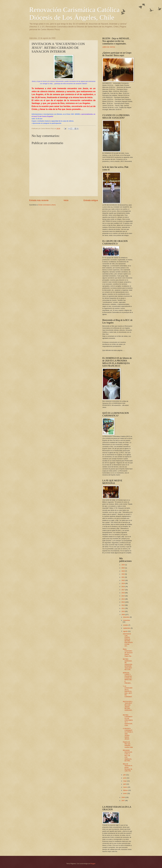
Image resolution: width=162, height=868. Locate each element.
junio (125, 778)
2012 (123, 605)
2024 (123, 568)
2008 (123, 797)
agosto (126, 631)
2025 (123, 565)
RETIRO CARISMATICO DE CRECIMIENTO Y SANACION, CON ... (128, 720)
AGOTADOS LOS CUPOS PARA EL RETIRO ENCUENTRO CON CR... (128, 640)
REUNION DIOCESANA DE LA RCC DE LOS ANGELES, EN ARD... (127, 756)
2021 (123, 577)
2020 (123, 580)
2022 (123, 574)
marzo (125, 787)
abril (125, 784)
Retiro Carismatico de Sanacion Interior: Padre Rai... (128, 653)
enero (125, 793)
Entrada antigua (91, 200)
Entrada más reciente (39, 200)
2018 (123, 587)
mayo (125, 781)
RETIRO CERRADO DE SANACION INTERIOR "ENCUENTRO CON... (127, 664)
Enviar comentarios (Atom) (47, 205)
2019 (123, 583)
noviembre (127, 620)
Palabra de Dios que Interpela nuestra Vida (128, 745)
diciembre (127, 617)
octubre (126, 625)
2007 (123, 801)
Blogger (93, 864)
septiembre (127, 628)
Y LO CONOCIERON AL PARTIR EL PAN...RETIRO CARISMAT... (128, 692)
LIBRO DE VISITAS (109, 47)
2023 (123, 571)
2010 (123, 611)
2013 (123, 602)
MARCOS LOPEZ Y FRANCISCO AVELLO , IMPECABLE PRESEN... (128, 678)
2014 (123, 599)
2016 (123, 593)
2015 (123, 596)
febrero (126, 790)
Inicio (66, 200)
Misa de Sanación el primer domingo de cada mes (127, 767)
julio (125, 775)
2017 (123, 590)
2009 (123, 615)
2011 (123, 608)
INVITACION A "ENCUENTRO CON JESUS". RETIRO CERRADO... (128, 707)
